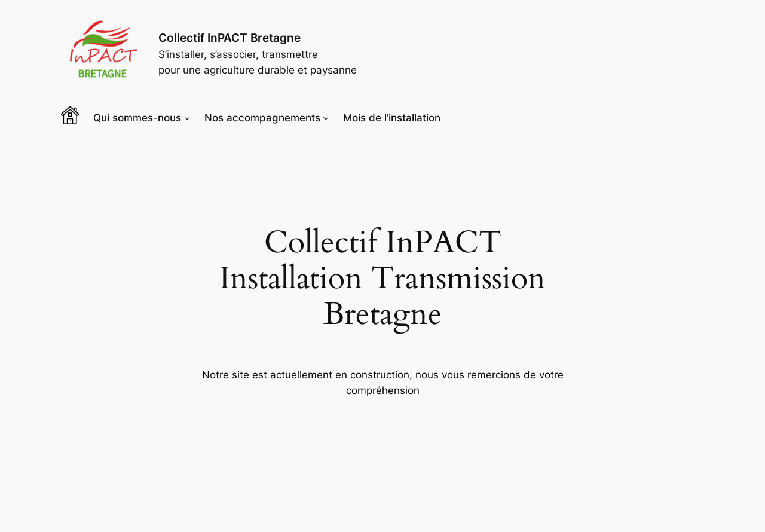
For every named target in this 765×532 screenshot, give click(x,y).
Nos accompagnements (262, 118)
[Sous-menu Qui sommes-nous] (187, 118)
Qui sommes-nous (137, 118)
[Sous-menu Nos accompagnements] (326, 118)
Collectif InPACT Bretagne (229, 38)
